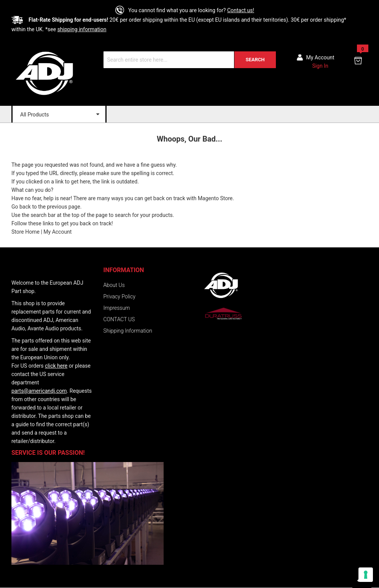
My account (320, 57)
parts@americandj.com (39, 391)
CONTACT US (119, 319)
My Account (57, 232)
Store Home (25, 232)
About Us (114, 285)
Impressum (117, 308)
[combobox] (190, 60)
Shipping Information (128, 331)
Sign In (320, 66)
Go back (21, 207)
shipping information (82, 29)
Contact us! (241, 10)
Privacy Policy (119, 296)
